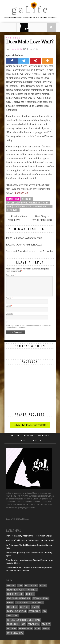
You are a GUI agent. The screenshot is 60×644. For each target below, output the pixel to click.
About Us (15, 439)
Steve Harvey (13, 210)
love (9, 206)
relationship (13, 628)
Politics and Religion (16, 615)
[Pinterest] (36, 61)
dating (46, 203)
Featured (11, 589)
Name (9, 302)
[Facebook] (12, 61)
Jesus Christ (37, 606)
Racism (10, 606)
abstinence (27, 199)
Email (9, 310)
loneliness (32, 593)
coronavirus (34, 615)
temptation (12, 619)
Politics (30, 598)
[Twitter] (24, 61)
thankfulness (22, 606)
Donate (22, 445)
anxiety (46, 632)
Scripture (24, 611)
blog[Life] (28, 439)
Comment (11, 275)
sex (50, 206)
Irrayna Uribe (16, 49)
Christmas (12, 611)
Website (10, 318)
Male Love (14, 220)
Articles (13, 37)
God (23, 628)
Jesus (37, 632)
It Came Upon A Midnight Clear (24, 245)
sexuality (46, 628)
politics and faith (15, 598)
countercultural (15, 637)
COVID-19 (35, 611)
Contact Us (36, 445)
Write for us (44, 439)
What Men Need (42, 220)
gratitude (12, 632)
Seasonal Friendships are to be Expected (30, 251)
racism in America (41, 602)
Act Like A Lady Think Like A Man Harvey (24, 203)
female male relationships (19, 602)
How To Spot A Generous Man (24, 238)
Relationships (40, 206)
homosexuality (26, 632)
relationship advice (22, 206)
